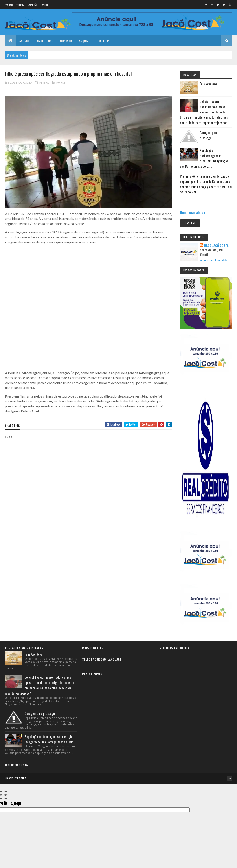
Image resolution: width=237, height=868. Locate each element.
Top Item (44, 5)
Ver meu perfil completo (214, 260)
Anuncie (9, 5)
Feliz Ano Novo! (209, 84)
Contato (20, 5)
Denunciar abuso (193, 212)
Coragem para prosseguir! (41, 713)
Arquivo (85, 41)
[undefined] (16, 804)
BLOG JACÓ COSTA (216, 245)
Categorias (45, 41)
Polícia (61, 82)
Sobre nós (32, 5)
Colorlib (22, 778)
